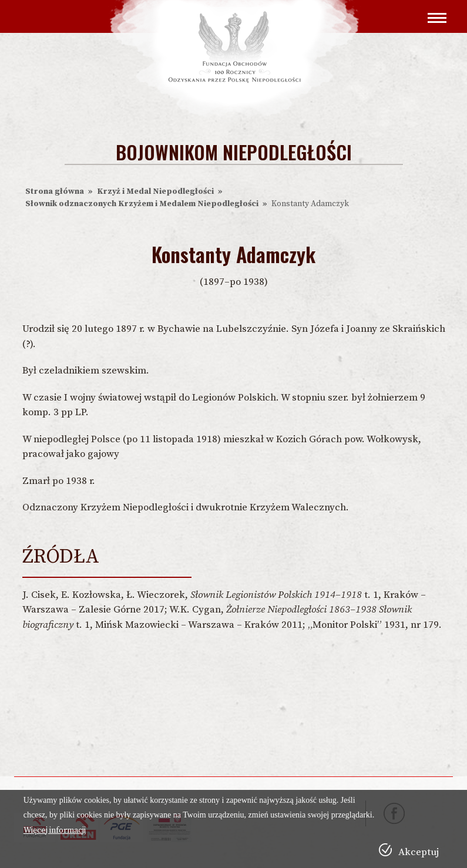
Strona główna (55, 191)
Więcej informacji (55, 830)
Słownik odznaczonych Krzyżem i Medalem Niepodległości (142, 204)
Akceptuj (419, 852)
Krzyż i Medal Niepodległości (155, 191)
